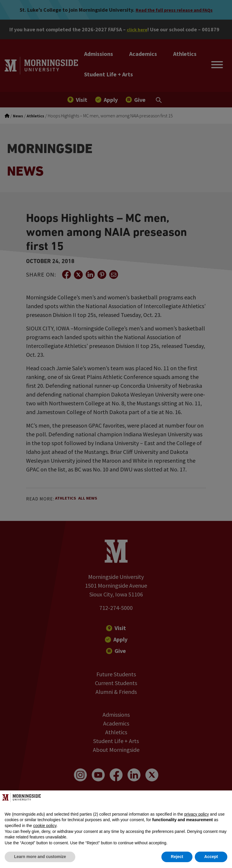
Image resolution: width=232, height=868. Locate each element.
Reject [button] (177, 857)
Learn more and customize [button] (40, 857)
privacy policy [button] (197, 814)
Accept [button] (211, 857)
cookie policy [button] (45, 826)
